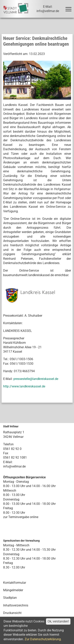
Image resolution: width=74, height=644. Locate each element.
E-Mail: (8, 462)
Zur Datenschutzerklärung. (43, 639)
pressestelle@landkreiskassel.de (36, 379)
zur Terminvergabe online (21, 517)
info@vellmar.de (14, 466)
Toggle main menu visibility (69, 7)
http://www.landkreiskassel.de (24, 386)
